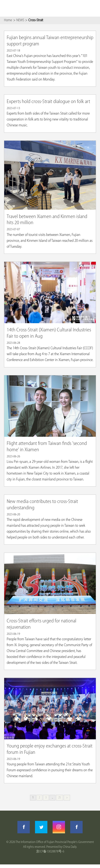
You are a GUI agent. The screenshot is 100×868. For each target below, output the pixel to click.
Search (82, 8)
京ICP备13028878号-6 (50, 852)
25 (60, 798)
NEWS (20, 20)
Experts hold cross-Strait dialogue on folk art (48, 102)
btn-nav (94, 8)
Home (8, 20)
